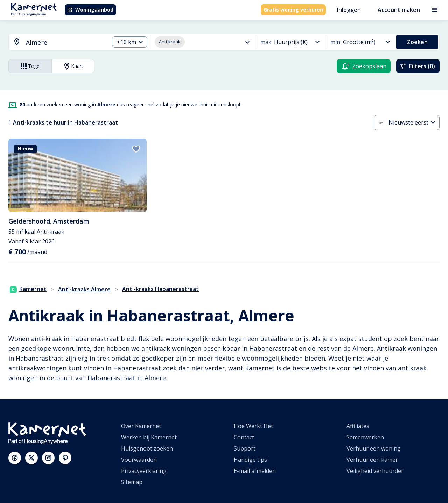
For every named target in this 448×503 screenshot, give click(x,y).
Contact (244, 437)
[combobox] (55, 42)
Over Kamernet (141, 426)
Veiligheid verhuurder (375, 471)
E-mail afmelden (255, 471)
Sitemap (132, 482)
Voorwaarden (139, 460)
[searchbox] (65, 42)
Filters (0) (417, 66)
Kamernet (28, 289)
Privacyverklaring (144, 471)
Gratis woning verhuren (293, 10)
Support (245, 448)
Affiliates (358, 426)
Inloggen (349, 10)
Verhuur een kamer (372, 460)
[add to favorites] (136, 149)
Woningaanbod (90, 10)
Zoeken (417, 42)
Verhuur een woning (374, 448)
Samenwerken (365, 437)
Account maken (399, 10)
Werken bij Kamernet (149, 437)
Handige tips (250, 460)
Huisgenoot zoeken (147, 448)
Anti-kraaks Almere (84, 289)
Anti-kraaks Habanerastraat (160, 289)
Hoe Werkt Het (253, 426)
